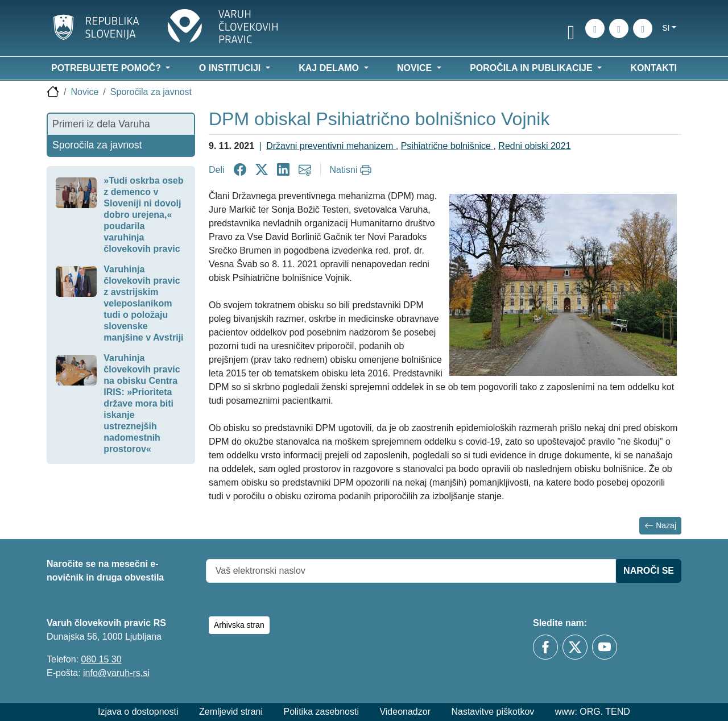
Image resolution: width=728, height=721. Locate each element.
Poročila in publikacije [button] (532, 68)
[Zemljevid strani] (619, 28)
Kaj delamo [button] (330, 68)
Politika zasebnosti (321, 712)
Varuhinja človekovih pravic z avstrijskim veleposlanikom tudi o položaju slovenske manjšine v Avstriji (143, 303)
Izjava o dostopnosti (138, 712)
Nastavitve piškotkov (493, 712)
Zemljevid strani (231, 712)
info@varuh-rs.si (116, 673)
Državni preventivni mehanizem (331, 146)
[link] (571, 30)
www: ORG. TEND (593, 712)
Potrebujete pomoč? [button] (107, 68)
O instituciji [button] (231, 68)
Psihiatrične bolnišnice (447, 146)
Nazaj (660, 526)
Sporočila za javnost (151, 92)
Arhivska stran (239, 625)
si (666, 28)
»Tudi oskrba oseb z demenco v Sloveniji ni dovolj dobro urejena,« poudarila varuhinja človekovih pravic (143, 215)
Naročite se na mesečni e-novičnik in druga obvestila (105, 571)
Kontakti (654, 68)
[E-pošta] (643, 28)
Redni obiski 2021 (534, 146)
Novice (84, 92)
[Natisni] (352, 170)
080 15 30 (101, 659)
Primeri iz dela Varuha (101, 124)
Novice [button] (416, 68)
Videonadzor (405, 712)
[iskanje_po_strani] (595, 28)
